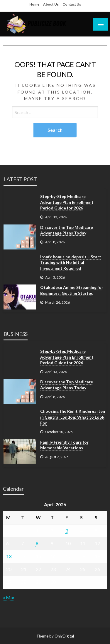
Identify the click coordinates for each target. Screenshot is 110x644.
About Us (51, 4)
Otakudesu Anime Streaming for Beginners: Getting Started (72, 290)
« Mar (9, 597)
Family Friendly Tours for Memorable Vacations (64, 445)
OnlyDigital (64, 636)
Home (34, 4)
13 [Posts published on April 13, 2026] (9, 556)
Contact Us (72, 4)
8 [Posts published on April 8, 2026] (37, 543)
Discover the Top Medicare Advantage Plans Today (67, 230)
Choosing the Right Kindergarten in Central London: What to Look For (73, 417)
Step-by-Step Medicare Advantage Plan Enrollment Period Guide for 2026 (67, 202)
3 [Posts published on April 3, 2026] (67, 531)
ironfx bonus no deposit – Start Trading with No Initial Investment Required (71, 262)
